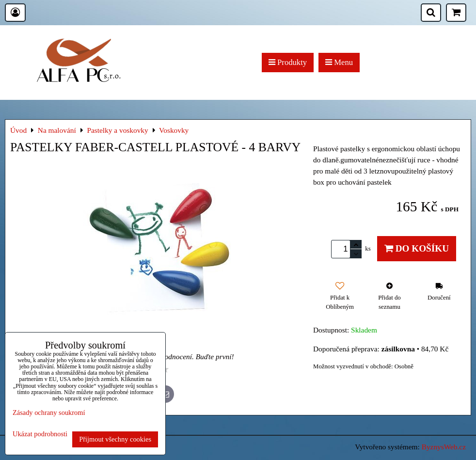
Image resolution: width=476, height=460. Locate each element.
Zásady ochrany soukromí (49, 412)
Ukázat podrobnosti (40, 434)
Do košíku (417, 248)
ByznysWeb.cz (444, 447)
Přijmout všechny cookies (115, 439)
